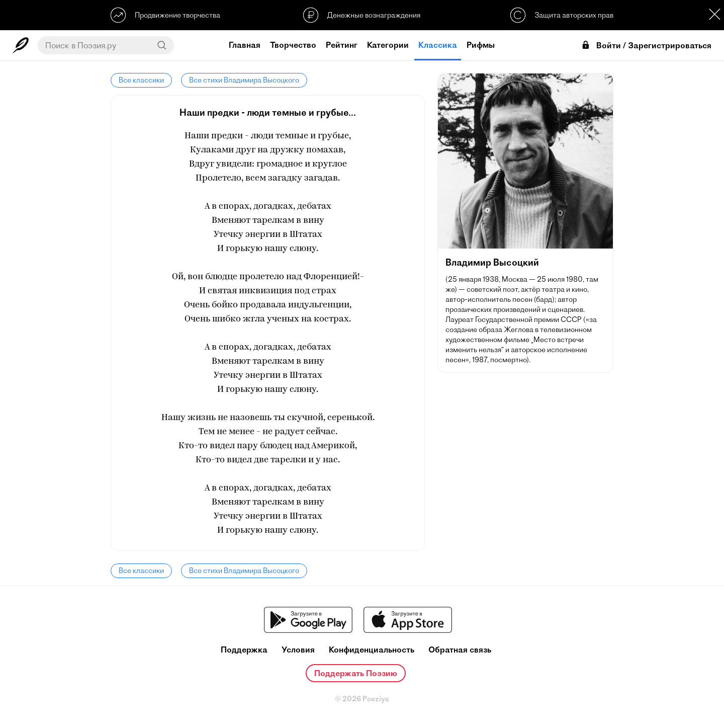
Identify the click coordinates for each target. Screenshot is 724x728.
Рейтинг (342, 45)
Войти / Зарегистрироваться (646, 46)
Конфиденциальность (372, 650)
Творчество (293, 45)
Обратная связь (460, 650)
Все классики (141, 80)
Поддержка (244, 650)
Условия (298, 650)
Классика (438, 45)
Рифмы (481, 45)
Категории (388, 45)
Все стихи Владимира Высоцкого (244, 80)
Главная (245, 45)
